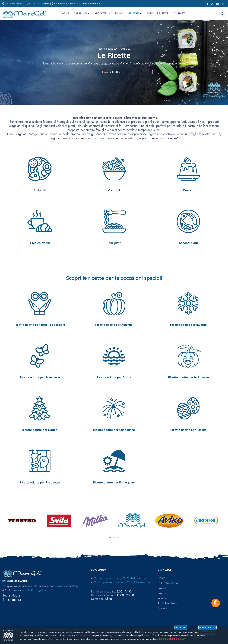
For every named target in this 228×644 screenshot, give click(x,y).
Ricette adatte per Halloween (188, 377)
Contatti (179, 14)
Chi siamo (80, 14)
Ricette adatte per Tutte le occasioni (40, 325)
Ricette (134, 14)
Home (65, 14)
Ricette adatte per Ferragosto (114, 482)
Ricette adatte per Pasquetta (40, 482)
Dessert (188, 190)
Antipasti (40, 190)
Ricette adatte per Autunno (114, 325)
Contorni (114, 190)
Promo (119, 14)
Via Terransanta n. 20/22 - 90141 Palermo (27, 4)
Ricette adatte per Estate (114, 377)
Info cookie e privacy (172, 639)
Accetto (181, 627)
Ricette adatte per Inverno (188, 325)
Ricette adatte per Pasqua (188, 430)
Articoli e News (157, 14)
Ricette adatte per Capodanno (114, 430)
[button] (110, 537)
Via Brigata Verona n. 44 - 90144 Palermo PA (78, 4)
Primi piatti (114, 243)
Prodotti (101, 14)
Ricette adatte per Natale (40, 430)
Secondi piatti (188, 243)
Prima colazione (40, 243)
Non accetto (207, 627)
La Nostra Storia (168, 583)
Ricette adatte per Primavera (40, 377)
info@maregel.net (37, 590)
